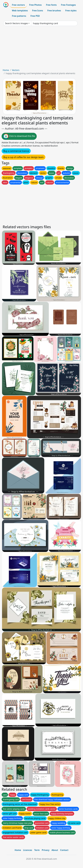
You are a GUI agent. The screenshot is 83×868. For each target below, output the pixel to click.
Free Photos (35, 5)
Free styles (71, 11)
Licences (28, 850)
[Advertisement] (42, 48)
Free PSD (35, 16)
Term (37, 850)
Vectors (16, 70)
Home (6, 70)
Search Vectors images (16, 23)
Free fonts (51, 5)
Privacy (46, 850)
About (55, 850)
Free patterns (19, 16)
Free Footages (68, 5)
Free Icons (38, 11)
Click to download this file (19, 136)
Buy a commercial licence (16, 151)
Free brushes (54, 11)
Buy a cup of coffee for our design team (23, 157)
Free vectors (18, 5)
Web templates (20, 11)
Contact (64, 850)
